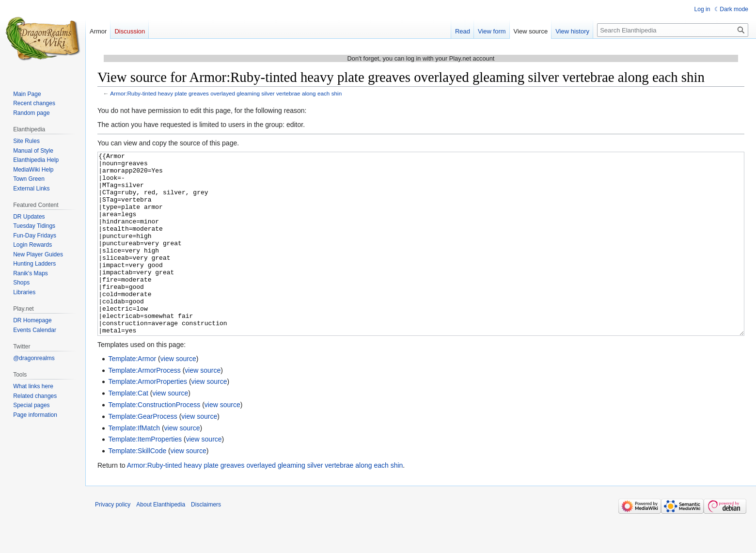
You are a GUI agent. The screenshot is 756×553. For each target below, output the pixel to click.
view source (178, 395)
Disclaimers (206, 541)
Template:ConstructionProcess (154, 441)
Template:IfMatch (134, 464)
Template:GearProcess (142, 453)
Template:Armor (132, 395)
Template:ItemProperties (145, 475)
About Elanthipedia (161, 541)
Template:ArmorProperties (148, 418)
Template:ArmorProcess (144, 407)
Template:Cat (128, 429)
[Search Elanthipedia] (673, 30)
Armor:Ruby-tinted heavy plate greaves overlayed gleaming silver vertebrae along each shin (226, 93)
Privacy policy (113, 541)
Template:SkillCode (137, 487)
